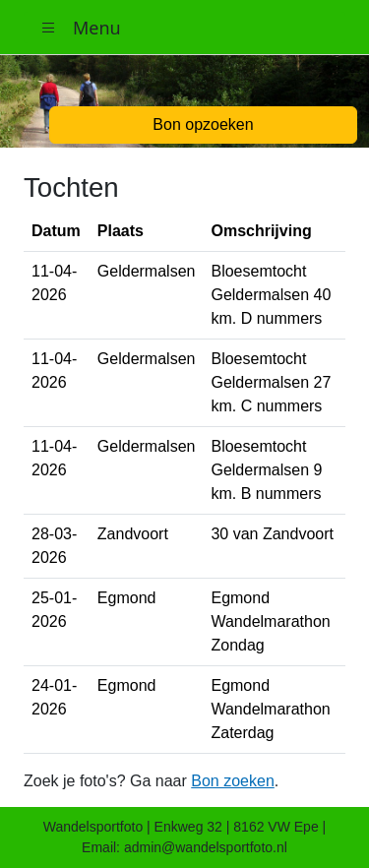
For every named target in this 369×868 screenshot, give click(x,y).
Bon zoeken (233, 781)
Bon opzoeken (203, 124)
